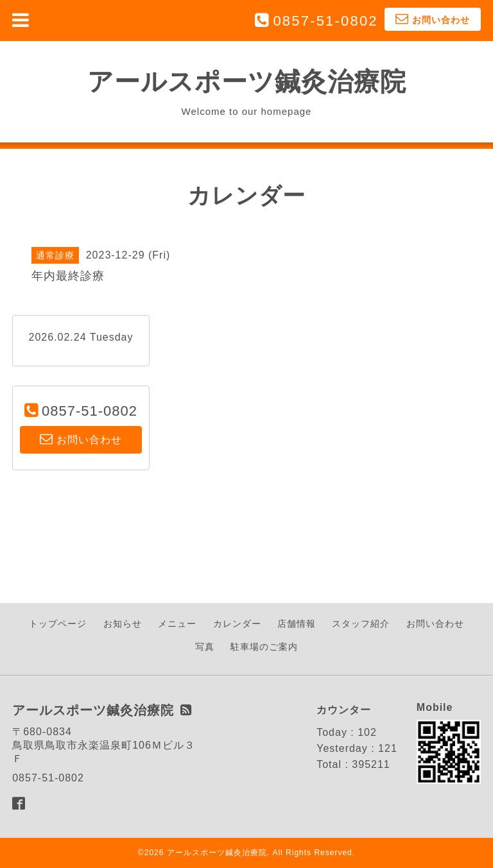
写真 (205, 647)
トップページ (58, 624)
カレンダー (237, 624)
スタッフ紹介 (361, 624)
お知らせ (123, 624)
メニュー (177, 624)
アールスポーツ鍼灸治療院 (247, 81)
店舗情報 (297, 624)
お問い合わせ (435, 624)
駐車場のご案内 (264, 647)
